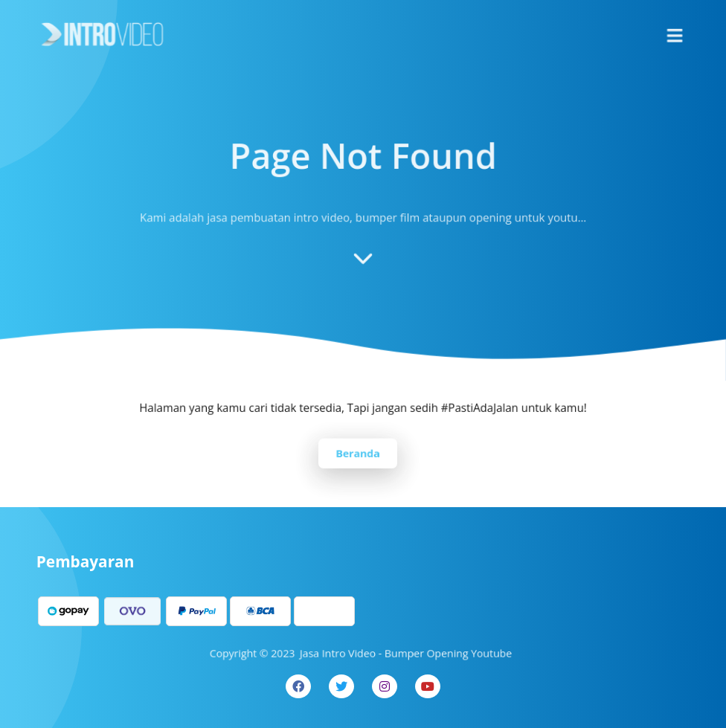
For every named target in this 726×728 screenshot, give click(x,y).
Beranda (358, 452)
